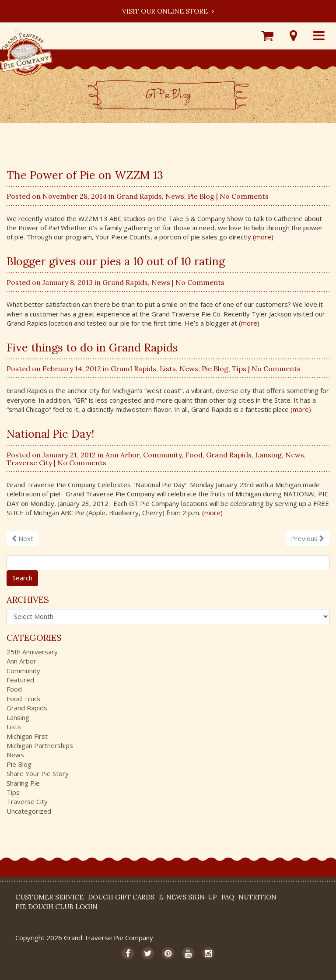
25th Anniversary (32, 652)
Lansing (268, 455)
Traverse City (29, 463)
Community (162, 455)
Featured (20, 680)
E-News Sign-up (188, 897)
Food (194, 455)
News (175, 196)
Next (23, 538)
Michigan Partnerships (40, 745)
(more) (263, 237)
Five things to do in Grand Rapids (92, 348)
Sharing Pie (23, 783)
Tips (239, 369)
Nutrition (257, 897)
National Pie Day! (50, 434)
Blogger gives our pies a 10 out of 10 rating (116, 261)
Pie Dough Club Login (56, 907)
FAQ (228, 897)
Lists (168, 369)
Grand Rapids (139, 196)
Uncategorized (29, 811)
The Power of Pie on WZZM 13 (85, 175)
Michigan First (27, 736)
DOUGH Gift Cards (121, 897)
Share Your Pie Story (38, 773)
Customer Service (49, 897)
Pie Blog (201, 196)
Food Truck (23, 699)
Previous (308, 538)
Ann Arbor (122, 455)
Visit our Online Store (168, 11)
